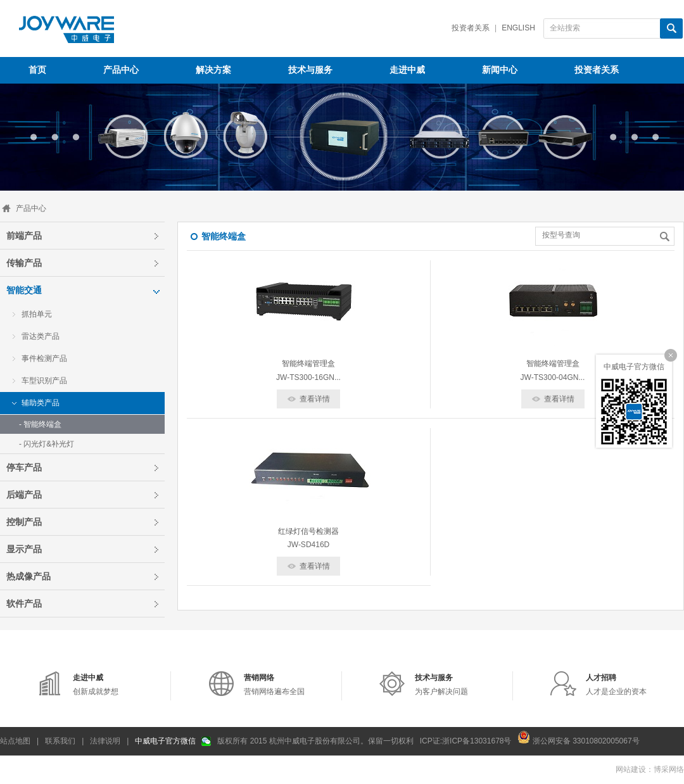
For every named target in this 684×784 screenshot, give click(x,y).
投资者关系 (471, 28)
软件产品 (24, 604)
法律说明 (105, 741)
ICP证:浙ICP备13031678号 (466, 741)
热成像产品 (28, 576)
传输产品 (24, 263)
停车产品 (24, 467)
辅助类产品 (41, 403)
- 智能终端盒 (40, 424)
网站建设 (631, 769)
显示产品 (24, 549)
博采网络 (669, 769)
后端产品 (24, 495)
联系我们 (60, 741)
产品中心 (31, 208)
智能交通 (24, 290)
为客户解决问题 (441, 685)
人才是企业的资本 (616, 685)
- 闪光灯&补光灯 (47, 444)
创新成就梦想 (96, 685)
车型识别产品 (44, 381)
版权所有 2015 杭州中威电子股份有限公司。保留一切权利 (315, 741)
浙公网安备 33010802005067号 (578, 737)
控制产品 (24, 522)
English (518, 28)
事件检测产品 (44, 358)
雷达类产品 (41, 336)
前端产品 (24, 236)
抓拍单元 (37, 314)
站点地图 (15, 741)
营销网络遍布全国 (274, 685)
